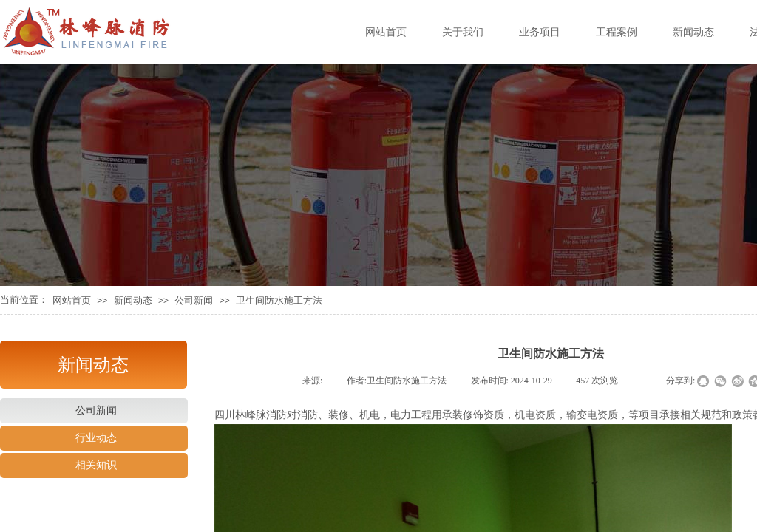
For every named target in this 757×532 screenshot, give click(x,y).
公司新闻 (194, 300)
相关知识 (96, 465)
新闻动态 (133, 300)
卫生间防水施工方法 (279, 300)
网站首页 (72, 300)
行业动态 (96, 438)
